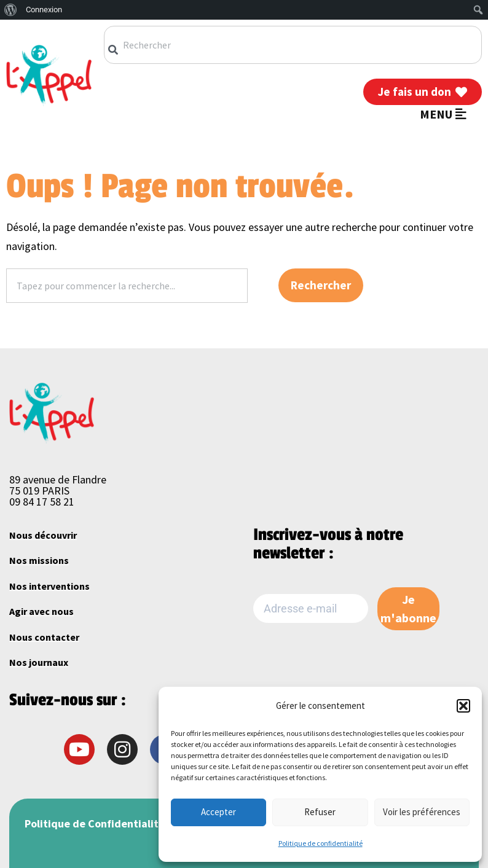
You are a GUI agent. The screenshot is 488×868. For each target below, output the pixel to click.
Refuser (320, 812)
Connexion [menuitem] (44, 10)
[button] (463, 706)
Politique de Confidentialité (95, 823)
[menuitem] (11, 10)
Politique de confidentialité (321, 843)
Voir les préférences (422, 812)
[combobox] (293, 45)
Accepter (218, 812)
